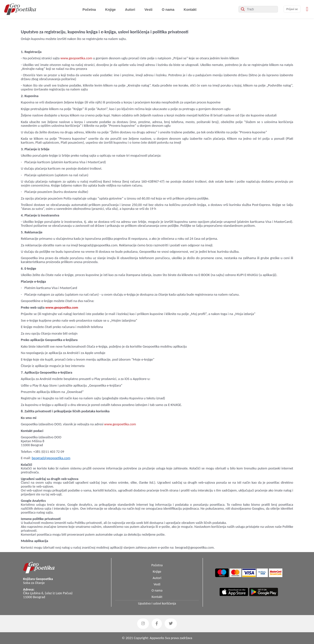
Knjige (111, 10)
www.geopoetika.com (76, 58)
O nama (168, 10)
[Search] (258, 9)
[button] (143, 624)
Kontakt (190, 10)
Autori (130, 10)
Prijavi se (292, 9)
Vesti (149, 10)
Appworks (157, 638)
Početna (90, 9)
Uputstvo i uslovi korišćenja (157, 603)
